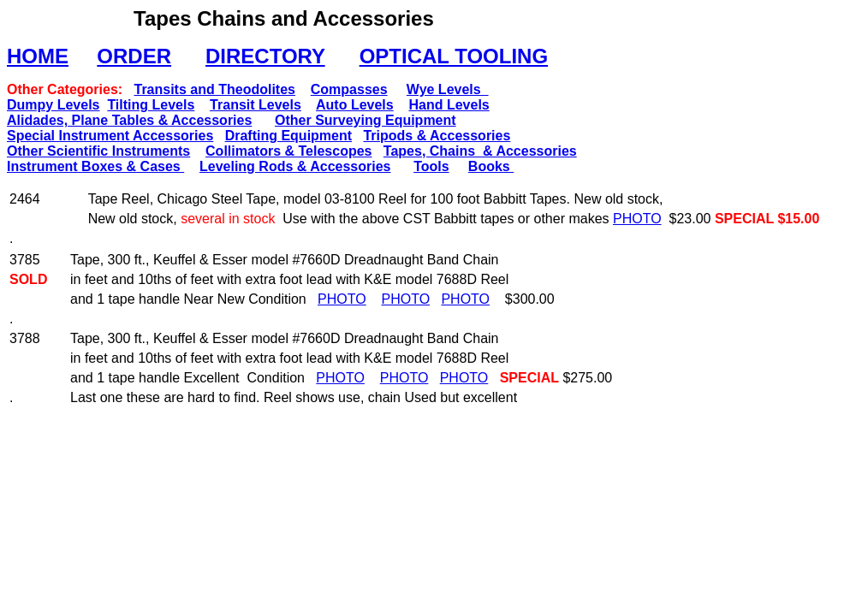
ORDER (134, 56)
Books (491, 166)
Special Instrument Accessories (110, 136)
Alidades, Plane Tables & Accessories (129, 120)
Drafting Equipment (288, 136)
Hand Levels (449, 105)
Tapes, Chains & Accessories (480, 151)
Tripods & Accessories (437, 136)
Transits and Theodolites (214, 89)
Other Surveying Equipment (366, 120)
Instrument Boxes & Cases (95, 166)
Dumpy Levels (53, 105)
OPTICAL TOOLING (454, 56)
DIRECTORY (265, 56)
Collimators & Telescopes (288, 151)
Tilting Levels (151, 105)
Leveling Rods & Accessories (295, 166)
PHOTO (637, 219)
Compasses (349, 89)
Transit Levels (256, 105)
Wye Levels (448, 89)
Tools (431, 166)
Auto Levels (355, 105)
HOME (38, 56)
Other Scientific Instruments (98, 151)
